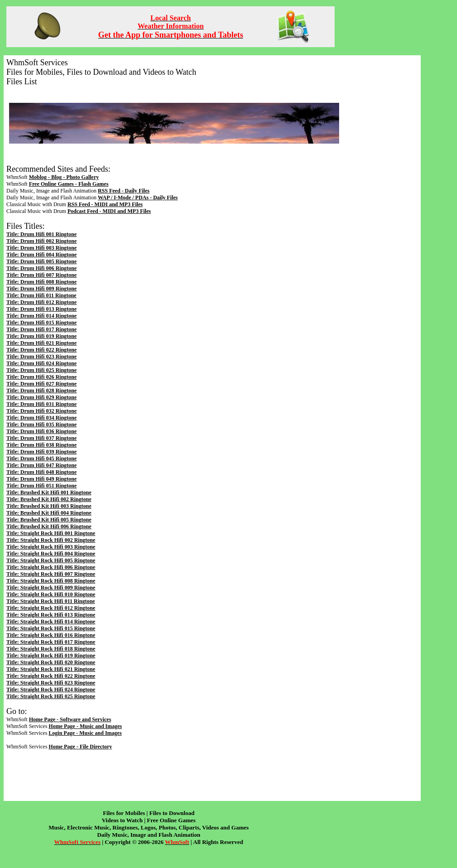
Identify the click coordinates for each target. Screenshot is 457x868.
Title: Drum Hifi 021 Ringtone (41, 343)
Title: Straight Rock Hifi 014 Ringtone (51, 622)
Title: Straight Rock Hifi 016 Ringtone (51, 635)
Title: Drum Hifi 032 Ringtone (41, 411)
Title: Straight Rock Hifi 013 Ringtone (51, 615)
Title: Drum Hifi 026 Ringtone (41, 377)
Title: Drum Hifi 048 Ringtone (41, 472)
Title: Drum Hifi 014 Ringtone (41, 316)
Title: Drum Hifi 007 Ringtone (41, 275)
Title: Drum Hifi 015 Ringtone (41, 323)
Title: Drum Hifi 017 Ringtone (41, 329)
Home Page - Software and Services (70, 719)
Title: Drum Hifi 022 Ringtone (41, 350)
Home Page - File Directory (80, 747)
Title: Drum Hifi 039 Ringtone (41, 452)
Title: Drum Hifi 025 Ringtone (41, 370)
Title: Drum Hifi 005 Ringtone (41, 261)
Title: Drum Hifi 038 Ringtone (41, 445)
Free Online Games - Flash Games (69, 184)
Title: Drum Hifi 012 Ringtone (41, 302)
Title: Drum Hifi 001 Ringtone (41, 234)
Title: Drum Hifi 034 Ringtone (41, 418)
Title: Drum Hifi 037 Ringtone (41, 438)
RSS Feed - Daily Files (124, 191)
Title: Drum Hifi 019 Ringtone (41, 336)
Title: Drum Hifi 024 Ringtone (41, 363)
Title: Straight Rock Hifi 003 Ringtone (51, 547)
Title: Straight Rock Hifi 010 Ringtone (51, 594)
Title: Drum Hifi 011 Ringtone (41, 295)
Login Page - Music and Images (85, 733)
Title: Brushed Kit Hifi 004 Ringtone (49, 513)
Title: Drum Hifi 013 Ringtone (41, 309)
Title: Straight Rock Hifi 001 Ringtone (51, 533)
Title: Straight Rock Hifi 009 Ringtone (51, 588)
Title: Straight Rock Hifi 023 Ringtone (51, 683)
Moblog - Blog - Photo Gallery (64, 177)
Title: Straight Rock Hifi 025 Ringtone (51, 696)
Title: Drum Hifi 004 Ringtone (41, 255)
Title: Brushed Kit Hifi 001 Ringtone (49, 492)
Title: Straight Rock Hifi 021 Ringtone (51, 669)
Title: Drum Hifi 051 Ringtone (41, 486)
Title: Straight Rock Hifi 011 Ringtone (51, 601)
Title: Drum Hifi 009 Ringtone (41, 289)
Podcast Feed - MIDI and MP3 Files (109, 211)
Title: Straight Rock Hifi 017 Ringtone (51, 642)
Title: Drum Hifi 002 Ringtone (41, 241)
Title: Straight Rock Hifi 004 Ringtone (51, 554)
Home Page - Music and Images (85, 726)
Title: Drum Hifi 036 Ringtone (41, 431)
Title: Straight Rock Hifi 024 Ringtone (51, 690)
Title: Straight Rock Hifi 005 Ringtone (51, 560)
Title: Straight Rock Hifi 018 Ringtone (51, 649)
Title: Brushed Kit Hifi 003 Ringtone (49, 506)
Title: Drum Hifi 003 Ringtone (41, 248)
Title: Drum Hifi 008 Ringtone (41, 282)
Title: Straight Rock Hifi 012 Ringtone (51, 608)
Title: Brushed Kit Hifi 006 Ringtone (49, 526)
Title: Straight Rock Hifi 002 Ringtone (51, 540)
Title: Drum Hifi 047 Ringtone (41, 465)
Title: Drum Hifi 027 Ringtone (41, 384)
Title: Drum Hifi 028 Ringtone (41, 391)
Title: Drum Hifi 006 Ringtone (41, 268)
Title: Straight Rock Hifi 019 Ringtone (51, 656)
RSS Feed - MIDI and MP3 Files (105, 204)
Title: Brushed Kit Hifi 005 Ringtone (49, 520)
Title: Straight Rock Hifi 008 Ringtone (51, 581)
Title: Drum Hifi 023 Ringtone (41, 357)
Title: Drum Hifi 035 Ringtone (41, 424)
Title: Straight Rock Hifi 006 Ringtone (51, 567)
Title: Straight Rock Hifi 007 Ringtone (51, 574)
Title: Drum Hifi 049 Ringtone (41, 479)
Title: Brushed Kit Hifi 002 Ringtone (49, 499)
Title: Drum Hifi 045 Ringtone (41, 458)
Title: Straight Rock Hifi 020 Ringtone (51, 662)
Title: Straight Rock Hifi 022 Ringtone (51, 676)
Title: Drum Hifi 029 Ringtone (41, 397)
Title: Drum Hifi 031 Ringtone (41, 404)
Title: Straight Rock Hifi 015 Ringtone (51, 628)
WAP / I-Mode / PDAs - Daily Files (138, 198)
